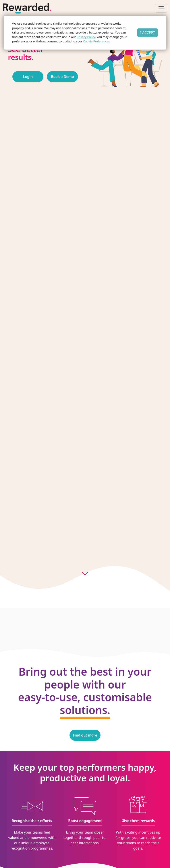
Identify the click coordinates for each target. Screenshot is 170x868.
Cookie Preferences (96, 41)
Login (28, 77)
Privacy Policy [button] (86, 37)
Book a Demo (62, 77)
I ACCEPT (148, 33)
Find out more (85, 735)
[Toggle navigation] (161, 8)
